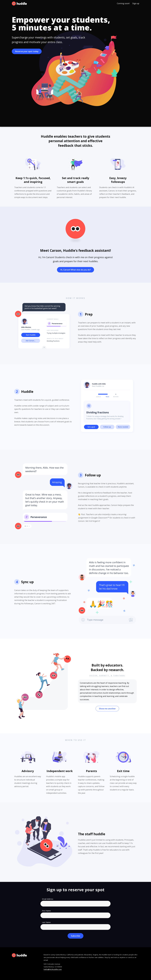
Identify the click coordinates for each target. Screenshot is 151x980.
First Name (46, 911)
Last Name (46, 922)
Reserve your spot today (27, 51)
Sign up (136, 3)
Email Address (48, 899)
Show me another (107, 709)
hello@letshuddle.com (53, 969)
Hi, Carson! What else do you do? (76, 270)
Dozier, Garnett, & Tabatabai (107, 676)
